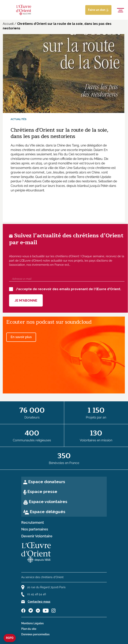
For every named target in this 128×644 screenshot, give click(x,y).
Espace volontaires (48, 502)
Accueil (8, 24)
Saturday (80, 168)
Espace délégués (48, 512)
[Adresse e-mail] (67, 279)
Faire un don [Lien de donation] (98, 10)
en (42, 168)
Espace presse (42, 492)
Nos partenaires (35, 529)
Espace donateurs (47, 482)
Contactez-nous (39, 602)
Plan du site (29, 629)
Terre (81, 177)
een (32, 186)
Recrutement (33, 523)
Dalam (98, 150)
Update (106, 177)
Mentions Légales (32, 623)
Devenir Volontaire (37, 536)
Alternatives (33, 181)
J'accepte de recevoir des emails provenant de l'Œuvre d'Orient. (65, 289)
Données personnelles (35, 634)
